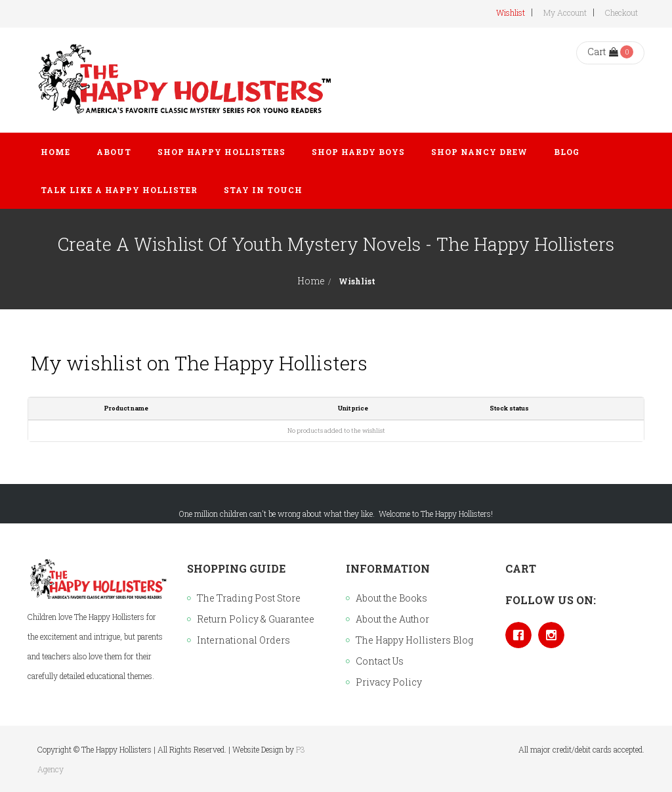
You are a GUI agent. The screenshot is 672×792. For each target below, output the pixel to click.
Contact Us (380, 661)
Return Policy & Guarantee (256, 619)
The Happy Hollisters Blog (414, 640)
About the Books (391, 598)
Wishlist (511, 12)
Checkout (621, 12)
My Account (565, 12)
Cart (603, 52)
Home (311, 281)
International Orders (243, 640)
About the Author (392, 619)
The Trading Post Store (249, 598)
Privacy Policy (389, 682)
